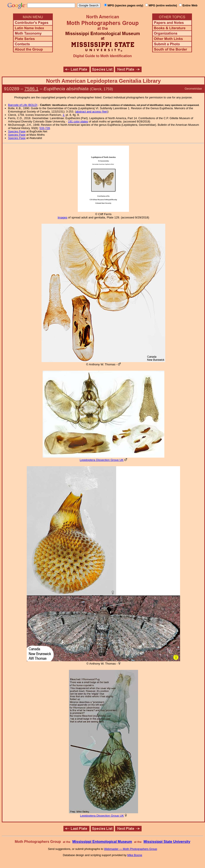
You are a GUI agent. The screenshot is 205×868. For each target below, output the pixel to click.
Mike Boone (135, 855)
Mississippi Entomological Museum (102, 842)
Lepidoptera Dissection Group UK (102, 460)
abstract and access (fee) (92, 112)
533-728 (45, 128)
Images (63, 217)
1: (64, 115)
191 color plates (78, 121)
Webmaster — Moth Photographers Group (131, 849)
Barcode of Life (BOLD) (23, 105)
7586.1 (32, 89)
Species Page (17, 131)
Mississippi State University (167, 842)
